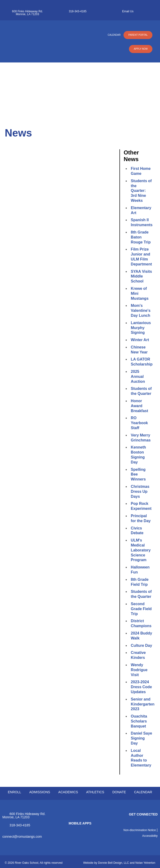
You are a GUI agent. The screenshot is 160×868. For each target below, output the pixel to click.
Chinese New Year (139, 350)
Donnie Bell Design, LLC (113, 863)
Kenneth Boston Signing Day (138, 455)
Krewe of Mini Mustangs (140, 293)
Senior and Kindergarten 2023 (142, 704)
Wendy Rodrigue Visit (139, 670)
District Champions (141, 623)
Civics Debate (137, 531)
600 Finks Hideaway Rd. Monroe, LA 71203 (27, 13)
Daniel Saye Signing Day (142, 738)
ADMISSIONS (40, 792)
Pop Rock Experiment (141, 506)
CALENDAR (114, 35)
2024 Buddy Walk (142, 636)
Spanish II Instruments (142, 222)
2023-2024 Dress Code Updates (141, 687)
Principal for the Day (141, 518)
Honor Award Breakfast (139, 406)
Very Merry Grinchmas (141, 438)
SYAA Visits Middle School (141, 276)
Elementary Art (141, 210)
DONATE (119, 792)
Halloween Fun (140, 570)
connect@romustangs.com (22, 836)
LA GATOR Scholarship (142, 362)
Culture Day (142, 645)
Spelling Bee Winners (138, 474)
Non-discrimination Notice (140, 830)
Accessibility (150, 836)
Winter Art (140, 340)
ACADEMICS (68, 792)
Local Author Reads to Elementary (141, 758)
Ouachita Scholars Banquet (139, 721)
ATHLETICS (95, 792)
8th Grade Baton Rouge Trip (141, 237)
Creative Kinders (138, 655)
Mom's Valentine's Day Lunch (141, 311)
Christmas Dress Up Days (140, 491)
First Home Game (141, 171)
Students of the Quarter (141, 391)
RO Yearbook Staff (139, 423)
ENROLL (14, 792)
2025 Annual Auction (138, 377)
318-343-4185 (78, 11)
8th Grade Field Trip (140, 582)
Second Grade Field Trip (141, 609)
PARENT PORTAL (138, 35)
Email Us (128, 11)
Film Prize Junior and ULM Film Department (141, 257)
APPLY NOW (141, 49)
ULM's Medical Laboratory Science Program (141, 550)
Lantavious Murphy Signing (141, 328)
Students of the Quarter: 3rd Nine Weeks (141, 191)
